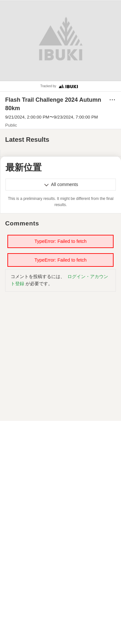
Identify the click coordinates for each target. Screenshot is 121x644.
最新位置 (24, 167)
